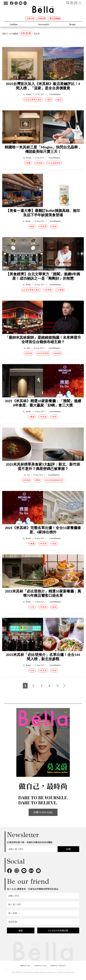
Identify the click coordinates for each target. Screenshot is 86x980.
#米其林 (39, 163)
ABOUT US (25, 966)
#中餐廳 (60, 290)
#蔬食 (54, 607)
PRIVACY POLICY (58, 966)
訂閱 (68, 849)
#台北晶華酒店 (54, 163)
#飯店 (59, 100)
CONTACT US (40, 966)
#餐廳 (32, 417)
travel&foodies (55, 94)
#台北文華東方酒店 (33, 100)
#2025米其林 (43, 353)
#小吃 (32, 607)
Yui (28, 475)
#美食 (54, 226)
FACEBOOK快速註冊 (58, 930)
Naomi (29, 94)
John (28, 348)
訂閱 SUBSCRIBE (43, 812)
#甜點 (32, 226)
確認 (21, 930)
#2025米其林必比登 (54, 480)
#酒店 (49, 100)
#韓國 (28, 163)
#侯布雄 (57, 353)
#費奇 (38, 480)
